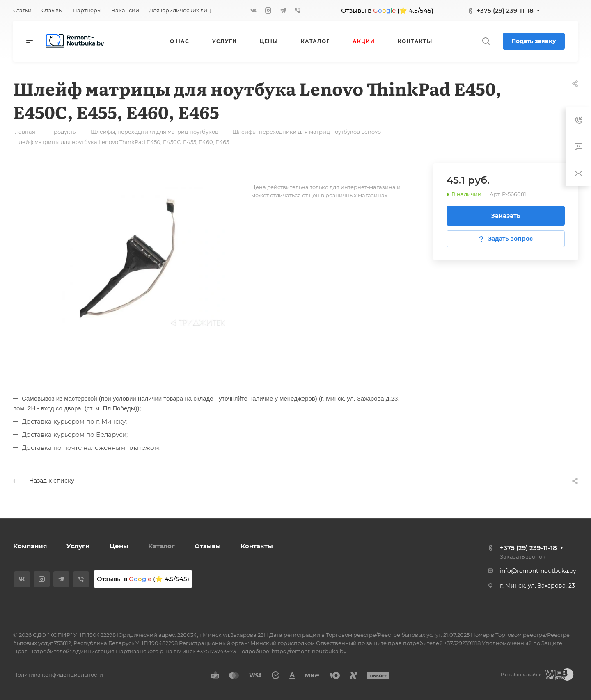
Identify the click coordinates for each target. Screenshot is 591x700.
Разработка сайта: (521, 675)
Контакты (257, 546)
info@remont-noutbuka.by (538, 571)
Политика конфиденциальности (58, 675)
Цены (119, 546)
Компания (30, 546)
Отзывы (208, 546)
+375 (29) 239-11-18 (505, 10)
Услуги (78, 546)
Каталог (161, 546)
